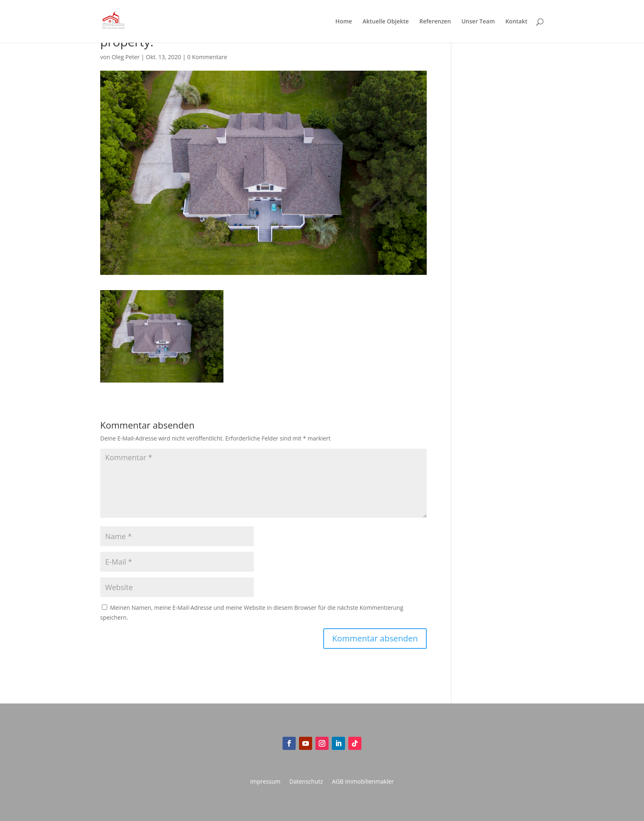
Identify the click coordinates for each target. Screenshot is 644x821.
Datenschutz (306, 782)
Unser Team (478, 22)
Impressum (265, 782)
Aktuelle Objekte (386, 22)
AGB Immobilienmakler (363, 782)
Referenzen (435, 22)
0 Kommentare (207, 57)
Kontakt (516, 22)
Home (344, 22)
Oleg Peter (126, 57)
